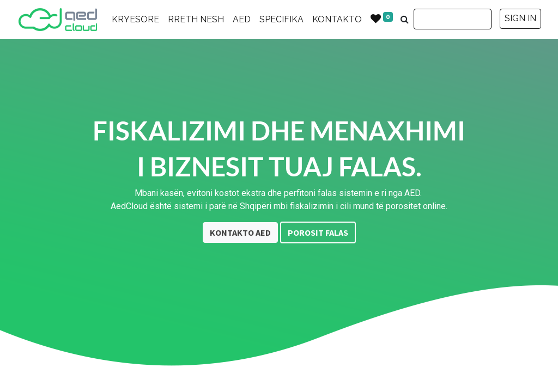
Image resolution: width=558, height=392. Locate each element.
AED (242, 19)
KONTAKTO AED (240, 232)
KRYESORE (135, 19)
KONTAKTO (337, 19)
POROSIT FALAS (318, 232)
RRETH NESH (196, 19)
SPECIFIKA (281, 19)
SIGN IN (520, 18)
